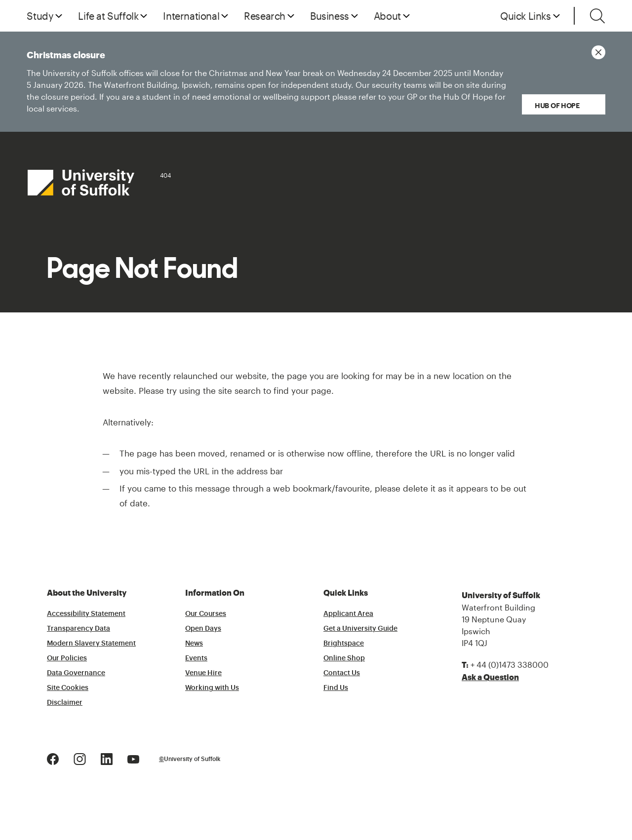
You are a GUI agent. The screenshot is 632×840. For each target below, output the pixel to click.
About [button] (387, 16)
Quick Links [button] (526, 16)
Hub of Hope (558, 105)
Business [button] (330, 16)
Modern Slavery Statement (91, 644)
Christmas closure (258, 83)
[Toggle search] (597, 16)
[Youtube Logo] (133, 758)
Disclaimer (65, 703)
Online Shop (344, 658)
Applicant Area (348, 614)
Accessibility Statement (86, 614)
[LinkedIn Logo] (107, 758)
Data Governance (76, 673)
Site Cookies (68, 688)
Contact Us (342, 673)
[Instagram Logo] (80, 758)
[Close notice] (598, 52)
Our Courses (206, 614)
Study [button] (40, 16)
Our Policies (67, 658)
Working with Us (212, 688)
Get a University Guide (360, 629)
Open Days (203, 629)
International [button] (191, 16)
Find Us (336, 688)
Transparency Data (79, 629)
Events (196, 658)
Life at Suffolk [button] (108, 16)
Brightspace (344, 644)
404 (165, 175)
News (194, 644)
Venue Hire (203, 673)
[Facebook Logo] (53, 758)
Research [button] (265, 16)
